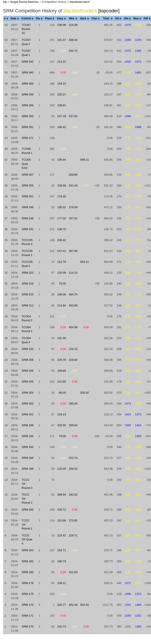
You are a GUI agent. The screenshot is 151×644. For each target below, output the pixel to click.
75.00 (63, 284)
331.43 (73, 186)
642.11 (85, 262)
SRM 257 (28, 175)
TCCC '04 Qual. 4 (27, 539)
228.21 (62, 583)
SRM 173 (28, 605)
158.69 (62, 371)
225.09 (62, 273)
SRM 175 (28, 594)
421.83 (73, 572)
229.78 (62, 360)
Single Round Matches (24, 2)
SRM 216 (28, 284)
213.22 (62, 62)
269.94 (62, 495)
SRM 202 (28, 404)
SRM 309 (28, 84)
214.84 (62, 305)
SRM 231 (28, 229)
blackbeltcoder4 (80, 2)
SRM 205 (28, 382)
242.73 (62, 627)
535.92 (85, 393)
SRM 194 (28, 436)
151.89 (62, 382)
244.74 (73, 51)
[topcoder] (109, 11)
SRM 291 (28, 127)
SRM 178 (28, 583)
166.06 (62, 294)
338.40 (73, 40)
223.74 (73, 458)
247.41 (62, 251)
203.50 (62, 425)
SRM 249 (28, 207)
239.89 (62, 186)
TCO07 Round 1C (26, 29)
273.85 (73, 520)
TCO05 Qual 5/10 (26, 164)
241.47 (62, 40)
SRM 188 (28, 458)
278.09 (73, 207)
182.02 (73, 495)
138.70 (62, 229)
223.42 (62, 535)
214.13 (73, 273)
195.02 (62, 207)
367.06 (73, 251)
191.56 (62, 338)
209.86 (73, 175)
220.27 (62, 94)
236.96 (62, 25)
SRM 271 (28, 138)
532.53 (85, 605)
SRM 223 (28, 273)
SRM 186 (28, 469)
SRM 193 (28, 447)
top (5, 2)
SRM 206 (28, 371)
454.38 (73, 327)
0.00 (63, 51)
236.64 (62, 160)
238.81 (62, 105)
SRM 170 (28, 627)
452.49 (73, 605)
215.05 (62, 469)
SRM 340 (28, 72)
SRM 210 (28, 349)
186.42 (62, 127)
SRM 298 (28, 105)
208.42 (62, 240)
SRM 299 (28, 94)
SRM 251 (28, 196)
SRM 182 (28, 561)
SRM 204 (28, 393)
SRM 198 (28, 425)
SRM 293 (28, 116)
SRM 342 (28, 62)
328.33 (73, 469)
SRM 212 (28, 305)
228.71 (73, 535)
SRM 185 (28, 510)
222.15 (73, 349)
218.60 (73, 360)
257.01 (73, 218)
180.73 (62, 561)
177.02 (62, 218)
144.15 (62, 84)
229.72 (62, 510)
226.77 (62, 605)
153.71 (62, 550)
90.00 (63, 393)
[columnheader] (6, 19)
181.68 (62, 520)
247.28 (62, 116)
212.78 (62, 262)
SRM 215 (28, 294)
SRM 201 (28, 414)
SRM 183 (28, 550)
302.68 (73, 305)
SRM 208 (28, 360)
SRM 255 (28, 186)
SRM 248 (28, 218)
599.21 (85, 160)
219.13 (62, 414)
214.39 (73, 25)
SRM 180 (28, 572)
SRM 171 (28, 616)
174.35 (62, 196)
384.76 (73, 294)
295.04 (73, 404)
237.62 (73, 116)
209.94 (73, 425)
